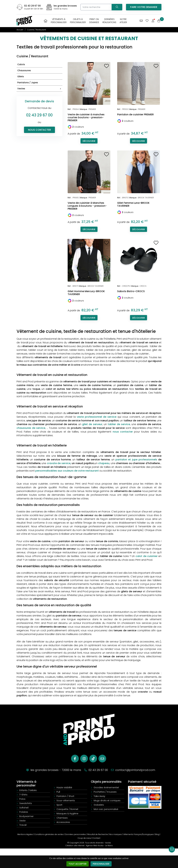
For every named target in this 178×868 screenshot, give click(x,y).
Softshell (24, 808)
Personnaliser (101, 864)
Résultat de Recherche (98, 834)
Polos (22, 799)
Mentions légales (25, 834)
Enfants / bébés (28, 790)
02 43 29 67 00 (32, 6)
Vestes (40, 89)
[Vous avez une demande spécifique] (141, 21)
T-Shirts (23, 795)
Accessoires (63, 822)
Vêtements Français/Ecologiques (138, 834)
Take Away (99, 796)
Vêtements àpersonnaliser (59, 21)
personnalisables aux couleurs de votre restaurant (67, 471)
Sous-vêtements (66, 801)
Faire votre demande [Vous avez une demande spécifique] (144, 7)
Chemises (62, 818)
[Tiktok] (93, 759)
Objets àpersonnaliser (78, 21)
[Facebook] (75, 759)
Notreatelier (123, 21)
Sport (59, 805)
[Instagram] (84, 759)
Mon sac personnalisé (106, 809)
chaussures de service (31, 428)
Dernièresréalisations (109, 21)
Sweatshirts (26, 803)
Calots (21, 64)
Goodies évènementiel (106, 788)
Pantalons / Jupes (28, 83)
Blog (157, 834)
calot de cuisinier (147, 556)
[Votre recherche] (96, 7)
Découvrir (89, 141)
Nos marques (116, 834)
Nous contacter (39, 130)
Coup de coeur (85, 838)
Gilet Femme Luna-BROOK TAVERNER (133, 204)
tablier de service (119, 424)
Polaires (24, 812)
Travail (23, 825)
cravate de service (59, 463)
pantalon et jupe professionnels (136, 460)
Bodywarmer (26, 816)
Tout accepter (78, 864)
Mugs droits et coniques (107, 801)
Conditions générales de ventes (49, 834)
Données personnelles (75, 834)
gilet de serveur (92, 424)
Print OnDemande (94, 21)
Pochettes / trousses (105, 792)
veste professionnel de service (97, 417)
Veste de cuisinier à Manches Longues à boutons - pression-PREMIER (87, 206)
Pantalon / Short (65, 796)
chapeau (104, 463)
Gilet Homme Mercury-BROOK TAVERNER (86, 293)
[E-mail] (102, 759)
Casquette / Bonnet (67, 809)
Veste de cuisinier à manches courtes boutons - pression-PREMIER (86, 117)
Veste (22, 821)
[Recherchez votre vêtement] (117, 7)
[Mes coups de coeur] (147, 21)
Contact (97, 838)
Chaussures (24, 70)
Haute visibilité (64, 788)
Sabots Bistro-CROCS (131, 291)
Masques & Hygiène (67, 814)
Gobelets (99, 805)
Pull (58, 792)
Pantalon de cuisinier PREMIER (135, 114)
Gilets (21, 76)
